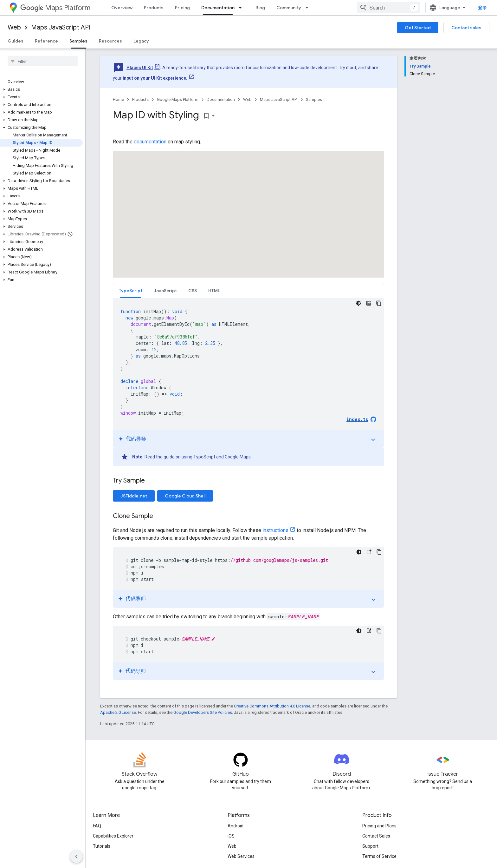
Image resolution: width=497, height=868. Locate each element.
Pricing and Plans (379, 826)
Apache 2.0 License (118, 712)
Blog (260, 8)
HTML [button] (214, 291)
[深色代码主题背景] (358, 303)
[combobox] (389, 8)
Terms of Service (379, 856)
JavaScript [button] (165, 291)
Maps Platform (55, 8)
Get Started (418, 28)
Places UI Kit (140, 68)
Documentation (221, 99)
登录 (482, 8)
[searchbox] (43, 61)
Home (118, 99)
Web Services (241, 856)
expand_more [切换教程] (373, 440)
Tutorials (102, 846)
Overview (122, 8)
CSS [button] (193, 291)
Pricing (182, 8)
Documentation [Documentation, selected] (218, 8)
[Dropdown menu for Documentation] (242, 8)
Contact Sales (376, 836)
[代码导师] (369, 303)
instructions (275, 530)
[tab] (131, 290)
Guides (16, 41)
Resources (110, 41)
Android (236, 826)
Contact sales (466, 28)
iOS (231, 836)
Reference (46, 41)
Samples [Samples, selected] (78, 41)
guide (169, 457)
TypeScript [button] (131, 291)
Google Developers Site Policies (203, 712)
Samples (314, 99)
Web (14, 27)
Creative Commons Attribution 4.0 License (272, 706)
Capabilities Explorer (113, 836)
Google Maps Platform (178, 99)
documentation (150, 142)
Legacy (141, 41)
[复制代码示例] (379, 303)
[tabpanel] (248, 382)
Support (370, 846)
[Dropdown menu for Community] (309, 8)
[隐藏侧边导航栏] (76, 857)
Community (289, 8)
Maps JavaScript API (61, 27)
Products (154, 8)
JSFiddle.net (134, 496)
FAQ (97, 826)
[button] (41, 89)
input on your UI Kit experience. (155, 78)
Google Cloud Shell (185, 496)
